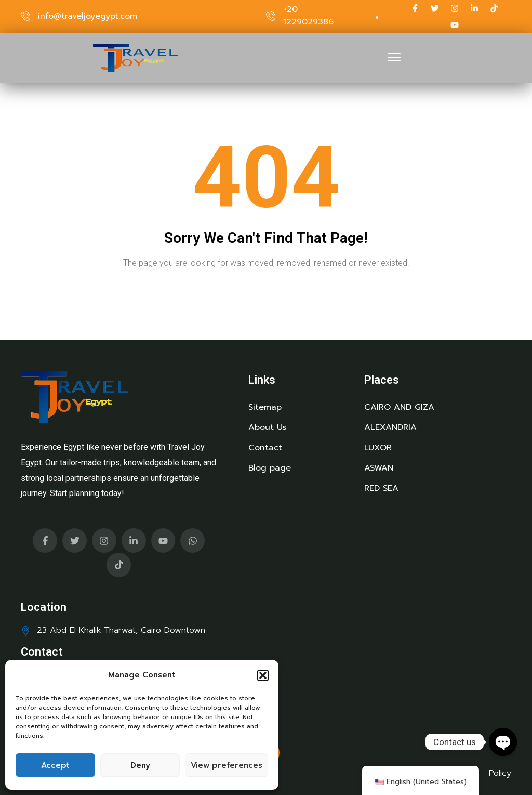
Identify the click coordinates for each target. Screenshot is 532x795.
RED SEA (381, 488)
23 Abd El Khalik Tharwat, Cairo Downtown (121, 630)
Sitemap (265, 407)
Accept (55, 765)
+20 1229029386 (308, 16)
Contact (265, 448)
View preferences (227, 765)
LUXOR (378, 448)
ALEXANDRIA (390, 427)
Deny (140, 765)
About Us (267, 427)
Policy (500, 773)
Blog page (270, 468)
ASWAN (379, 468)
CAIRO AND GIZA (399, 407)
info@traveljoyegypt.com (88, 16)
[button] (263, 675)
